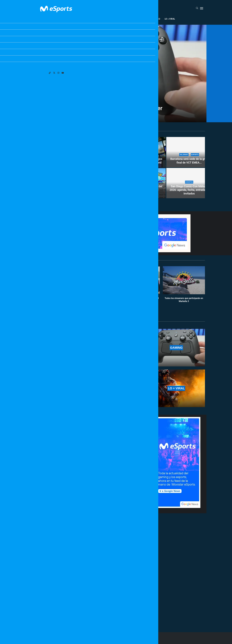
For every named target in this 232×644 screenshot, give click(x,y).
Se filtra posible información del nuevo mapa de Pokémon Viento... (143, 190)
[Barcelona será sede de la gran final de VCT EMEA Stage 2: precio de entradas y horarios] (189, 152)
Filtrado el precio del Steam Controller (116, 108)
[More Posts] (87, 616)
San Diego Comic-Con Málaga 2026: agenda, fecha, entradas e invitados (189, 190)
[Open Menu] (202, 8)
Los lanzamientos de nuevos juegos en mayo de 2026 (73, 193)
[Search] (197, 8)
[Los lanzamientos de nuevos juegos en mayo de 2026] (73, 168)
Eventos (112, 19)
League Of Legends (67, 19)
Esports (86, 19)
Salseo (156, 19)
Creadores (127, 19)
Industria (143, 19)
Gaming (99, 19)
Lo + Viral (170, 19)
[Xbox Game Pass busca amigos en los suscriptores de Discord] (143, 152)
